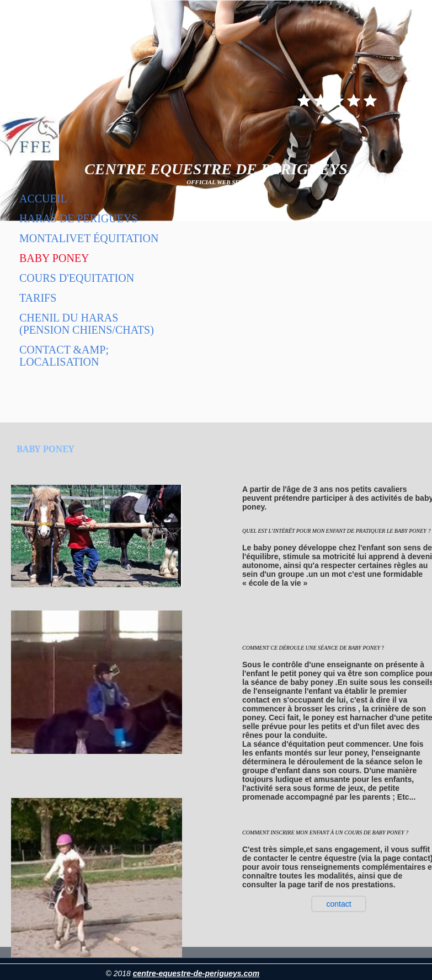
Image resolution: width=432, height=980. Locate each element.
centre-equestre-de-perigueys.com (196, 973)
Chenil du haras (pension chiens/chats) (87, 324)
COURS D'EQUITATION (77, 278)
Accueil (43, 199)
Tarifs (38, 298)
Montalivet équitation (89, 238)
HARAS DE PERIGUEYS (78, 218)
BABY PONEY (54, 258)
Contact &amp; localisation (64, 356)
